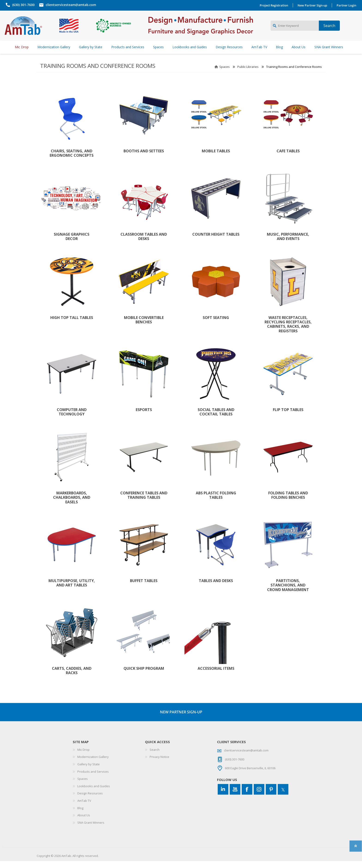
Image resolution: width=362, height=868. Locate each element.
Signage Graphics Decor (72, 243)
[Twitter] (283, 796)
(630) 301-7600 (22, 5)
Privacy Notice (159, 764)
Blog (80, 815)
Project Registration (275, 5)
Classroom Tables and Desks (144, 243)
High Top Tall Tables (72, 325)
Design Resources (90, 800)
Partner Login (348, 5)
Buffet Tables (144, 588)
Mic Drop (83, 757)
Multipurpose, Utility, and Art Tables (72, 590)
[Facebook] (247, 796)
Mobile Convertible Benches (144, 327)
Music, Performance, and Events (288, 243)
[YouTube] (235, 796)
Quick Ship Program (144, 675)
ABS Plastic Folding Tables (216, 502)
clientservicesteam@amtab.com (70, 5)
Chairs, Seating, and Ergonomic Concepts (72, 160)
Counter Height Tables (216, 241)
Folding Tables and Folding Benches (288, 502)
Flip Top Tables (288, 417)
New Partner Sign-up (314, 5)
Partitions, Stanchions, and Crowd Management (288, 592)
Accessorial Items (216, 675)
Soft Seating (216, 325)
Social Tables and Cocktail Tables (216, 419)
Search (155, 757)
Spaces (225, 74)
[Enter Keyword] (295, 29)
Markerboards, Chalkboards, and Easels (72, 505)
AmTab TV (84, 808)
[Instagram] (259, 796)
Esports (144, 417)
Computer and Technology (72, 419)
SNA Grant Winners (91, 829)
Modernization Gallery (93, 764)
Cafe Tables (288, 158)
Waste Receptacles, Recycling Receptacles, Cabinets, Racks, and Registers (288, 331)
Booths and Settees (144, 158)
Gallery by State (89, 771)
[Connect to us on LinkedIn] (223, 796)
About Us (84, 822)
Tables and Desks (216, 588)
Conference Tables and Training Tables (144, 502)
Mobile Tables (216, 158)
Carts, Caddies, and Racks (72, 678)
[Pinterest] (271, 796)
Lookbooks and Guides (94, 793)
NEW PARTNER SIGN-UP (181, 719)
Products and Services (93, 778)
